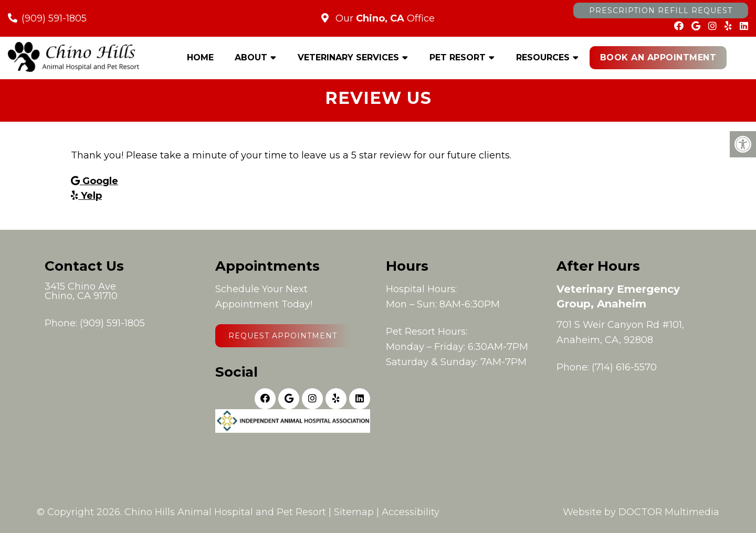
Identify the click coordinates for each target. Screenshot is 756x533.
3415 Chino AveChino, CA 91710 (81, 291)
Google (94, 181)
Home (200, 57)
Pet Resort (458, 57)
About (251, 57)
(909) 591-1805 (54, 18)
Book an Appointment (658, 57)
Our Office (384, 18)
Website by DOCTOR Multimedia (641, 512)
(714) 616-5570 (624, 367)
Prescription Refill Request (661, 10)
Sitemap (354, 512)
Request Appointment (283, 336)
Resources (543, 57)
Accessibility (411, 512)
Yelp (86, 196)
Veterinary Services (348, 57)
